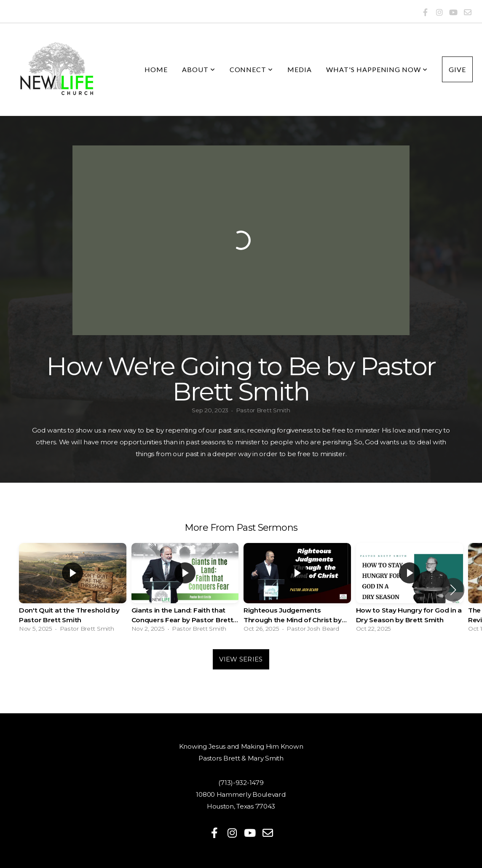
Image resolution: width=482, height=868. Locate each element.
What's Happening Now (377, 69)
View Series (241, 659)
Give (457, 69)
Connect (252, 69)
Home (156, 69)
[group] (73, 590)
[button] (453, 590)
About (199, 69)
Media (300, 69)
